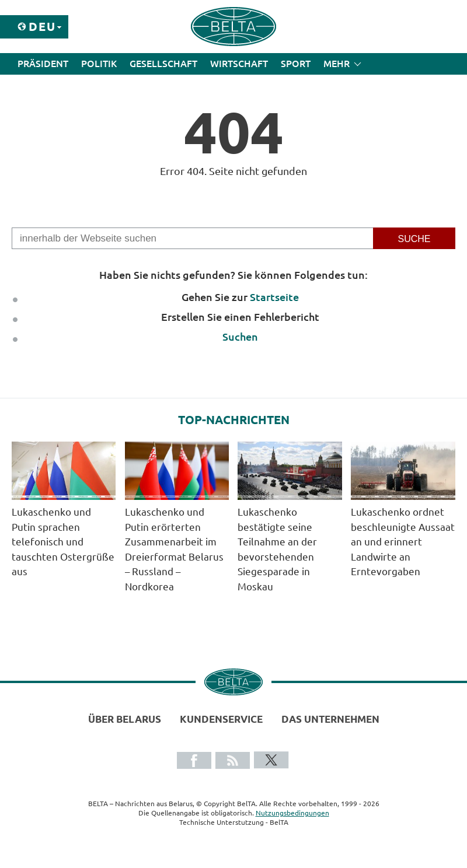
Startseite (274, 297)
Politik (99, 64)
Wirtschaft (239, 64)
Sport (296, 64)
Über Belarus (125, 719)
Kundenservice (221, 719)
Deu (42, 27)
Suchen (240, 337)
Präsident (43, 64)
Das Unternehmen (330, 719)
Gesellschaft (163, 64)
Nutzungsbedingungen (292, 813)
